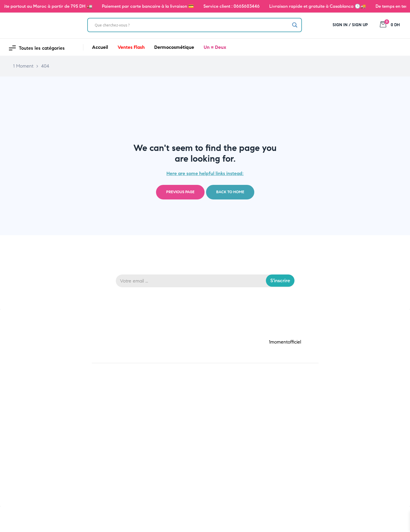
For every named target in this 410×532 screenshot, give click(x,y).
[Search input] (192, 25)
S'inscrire (280, 281)
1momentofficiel (285, 342)
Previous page (180, 192)
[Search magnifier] (295, 25)
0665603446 (253, 6)
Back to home (230, 192)
